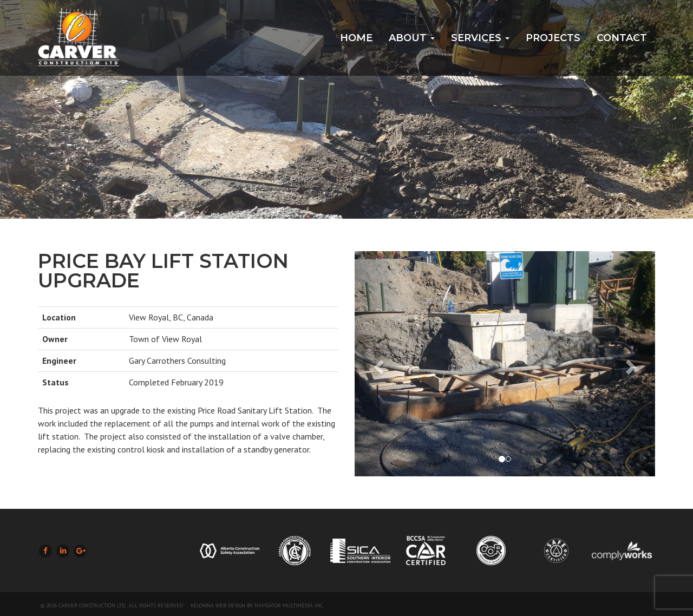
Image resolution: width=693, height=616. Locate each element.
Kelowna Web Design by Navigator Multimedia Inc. (257, 605)
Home (356, 38)
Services (480, 38)
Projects (553, 38)
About (412, 38)
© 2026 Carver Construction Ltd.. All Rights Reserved (112, 605)
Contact (622, 38)
